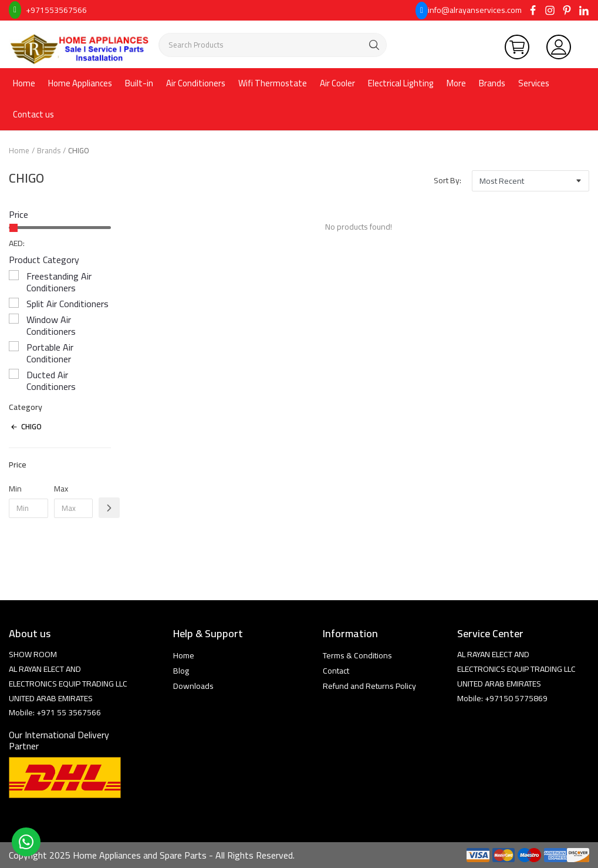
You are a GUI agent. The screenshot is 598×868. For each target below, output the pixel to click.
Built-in (139, 83)
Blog (181, 671)
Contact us (33, 114)
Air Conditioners (196, 83)
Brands (492, 83)
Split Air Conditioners (67, 304)
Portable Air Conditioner (50, 353)
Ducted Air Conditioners (51, 381)
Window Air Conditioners (51, 325)
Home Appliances (80, 83)
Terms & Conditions (357, 655)
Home (24, 83)
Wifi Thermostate (273, 83)
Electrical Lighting (401, 83)
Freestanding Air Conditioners (59, 282)
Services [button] (534, 83)
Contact (336, 671)
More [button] (456, 83)
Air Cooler (337, 83)
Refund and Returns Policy (369, 686)
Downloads (193, 686)
